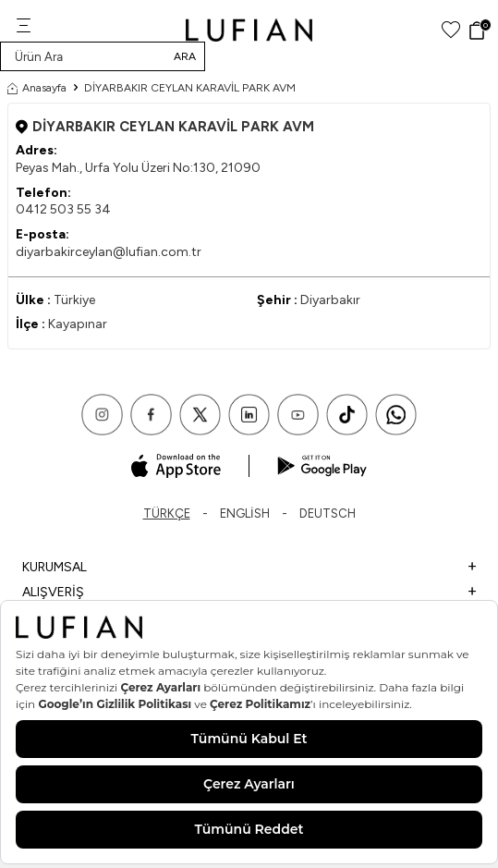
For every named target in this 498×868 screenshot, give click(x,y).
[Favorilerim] (451, 30)
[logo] (249, 30)
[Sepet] (479, 31)
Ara (185, 56)
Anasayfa (37, 88)
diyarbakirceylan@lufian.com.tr (109, 252)
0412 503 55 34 (63, 209)
